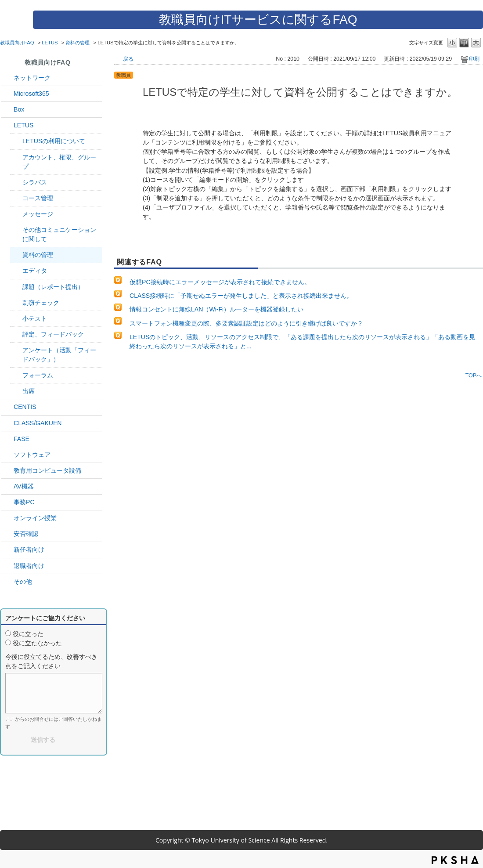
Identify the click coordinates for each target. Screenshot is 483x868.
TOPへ (474, 375)
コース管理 (38, 198)
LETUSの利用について (54, 141)
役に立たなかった (37, 643)
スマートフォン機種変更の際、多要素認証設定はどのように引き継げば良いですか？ (246, 323)
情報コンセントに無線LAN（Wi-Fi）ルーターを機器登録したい (216, 309)
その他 (23, 582)
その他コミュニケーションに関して (59, 234)
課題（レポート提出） (53, 287)
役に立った (28, 634)
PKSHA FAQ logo (455, 860)
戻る (128, 59)
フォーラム (38, 375)
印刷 (474, 59)
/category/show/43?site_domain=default (7, 110)
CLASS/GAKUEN (38, 423)
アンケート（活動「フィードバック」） (59, 355)
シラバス (35, 182)
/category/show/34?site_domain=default (7, 78)
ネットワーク (32, 78)
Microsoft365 (31, 94)
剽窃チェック (41, 303)
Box (19, 109)
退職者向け (29, 566)
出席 (29, 391)
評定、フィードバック (53, 334)
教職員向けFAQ (17, 43)
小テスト (35, 318)
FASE (22, 439)
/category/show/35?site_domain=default (7, 502)
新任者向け (29, 550)
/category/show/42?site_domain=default (7, 125)
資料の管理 (77, 43)
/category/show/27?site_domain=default (7, 439)
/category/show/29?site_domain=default (7, 94)
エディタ (35, 271)
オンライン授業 (35, 518)
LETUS (50, 43)
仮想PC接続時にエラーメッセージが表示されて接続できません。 (220, 282)
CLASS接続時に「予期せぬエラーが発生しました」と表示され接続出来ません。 (241, 296)
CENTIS (25, 407)
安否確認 (26, 534)
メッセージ (38, 214)
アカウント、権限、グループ (59, 162)
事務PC (24, 502)
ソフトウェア (32, 455)
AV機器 (24, 486)
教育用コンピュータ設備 (47, 470)
